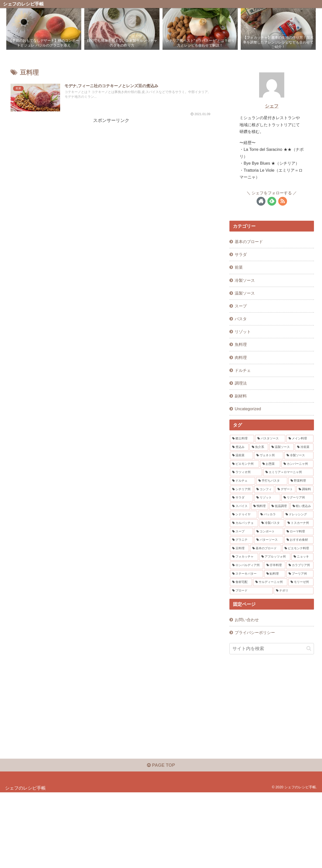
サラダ (241, 254)
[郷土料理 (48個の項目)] (242, 439)
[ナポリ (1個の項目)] (294, 591)
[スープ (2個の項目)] (242, 532)
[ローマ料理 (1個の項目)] (299, 532)
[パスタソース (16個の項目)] (270, 439)
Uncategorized (248, 409)
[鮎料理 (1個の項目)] (275, 574)
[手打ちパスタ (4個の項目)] (272, 481)
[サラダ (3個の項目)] (242, 498)
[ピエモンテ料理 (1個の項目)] (298, 549)
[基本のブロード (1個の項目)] (266, 549)
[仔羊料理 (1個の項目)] (275, 565)
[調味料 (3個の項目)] (305, 489)
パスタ (241, 319)
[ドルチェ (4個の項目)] (243, 481)
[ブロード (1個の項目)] (251, 591)
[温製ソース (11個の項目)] (281, 447)
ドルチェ (243, 370)
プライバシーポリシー (255, 632)
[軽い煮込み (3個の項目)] (302, 506)
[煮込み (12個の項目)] (239, 447)
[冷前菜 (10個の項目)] (304, 447)
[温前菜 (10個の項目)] (242, 455)
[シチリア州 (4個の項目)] (242, 489)
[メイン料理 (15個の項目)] (300, 439)
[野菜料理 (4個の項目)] (301, 481)
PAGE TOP (161, 765)
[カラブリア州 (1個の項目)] (300, 565)
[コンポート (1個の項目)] (269, 532)
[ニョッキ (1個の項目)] (302, 557)
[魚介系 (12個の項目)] (259, 447)
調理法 (241, 383)
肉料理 (241, 357)
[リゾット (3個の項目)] (267, 498)
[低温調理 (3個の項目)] (279, 506)
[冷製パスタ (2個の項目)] (272, 523)
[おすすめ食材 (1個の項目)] (299, 540)
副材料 (241, 396)
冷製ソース (245, 280)
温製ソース (245, 293)
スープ (241, 306)
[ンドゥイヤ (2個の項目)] (244, 515)
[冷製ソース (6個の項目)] (299, 455)
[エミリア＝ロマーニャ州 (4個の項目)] (288, 472)
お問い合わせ (247, 620)
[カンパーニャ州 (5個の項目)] (297, 464)
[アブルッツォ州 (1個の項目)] (275, 557)
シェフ (272, 106)
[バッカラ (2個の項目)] (270, 515)
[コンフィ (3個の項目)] (264, 489)
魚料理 (241, 344)
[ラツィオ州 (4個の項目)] (246, 472)
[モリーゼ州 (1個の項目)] (301, 582)
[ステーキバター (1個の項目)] (247, 574)
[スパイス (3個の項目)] (240, 506)
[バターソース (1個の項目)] (269, 540)
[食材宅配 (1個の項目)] (241, 582)
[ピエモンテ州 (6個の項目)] (245, 464)
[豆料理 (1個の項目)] (239, 549)
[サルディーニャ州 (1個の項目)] (270, 582)
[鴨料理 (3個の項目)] (260, 506)
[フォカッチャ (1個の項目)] (244, 557)
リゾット (243, 332)
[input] (272, 649)
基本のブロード (249, 242)
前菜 (239, 267)
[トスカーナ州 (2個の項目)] (299, 523)
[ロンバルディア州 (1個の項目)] (247, 565)
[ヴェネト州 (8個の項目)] (269, 455)
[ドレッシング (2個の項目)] (298, 515)
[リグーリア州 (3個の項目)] (297, 498)
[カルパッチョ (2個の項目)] (244, 523)
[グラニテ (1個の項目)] (242, 540)
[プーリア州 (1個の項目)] (300, 574)
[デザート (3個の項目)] (285, 489)
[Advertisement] (111, 160)
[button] (309, 648)
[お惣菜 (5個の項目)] (270, 464)
